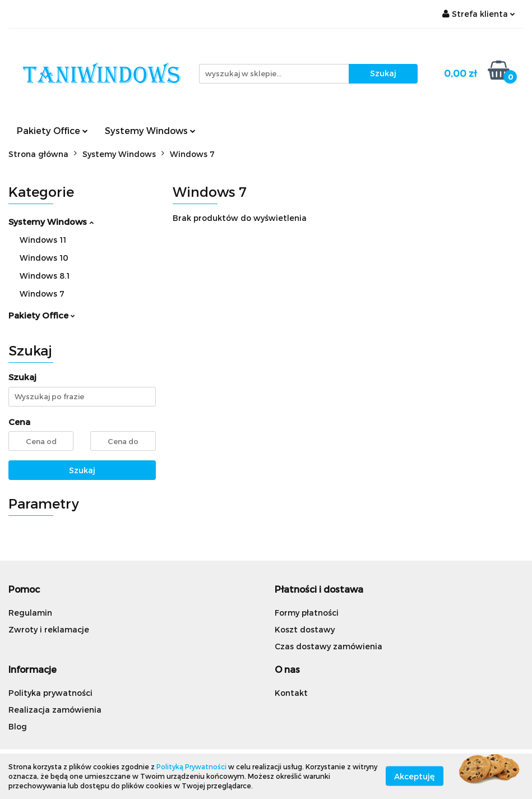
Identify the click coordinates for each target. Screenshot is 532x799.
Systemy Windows (150, 130)
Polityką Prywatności (191, 766)
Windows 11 (43, 240)
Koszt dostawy (305, 629)
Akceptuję (415, 776)
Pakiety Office (52, 130)
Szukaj (82, 470)
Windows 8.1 (45, 276)
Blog (18, 726)
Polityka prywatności (50, 693)
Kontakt (291, 693)
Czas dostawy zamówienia (329, 646)
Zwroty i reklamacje (49, 629)
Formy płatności (307, 613)
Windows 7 (42, 294)
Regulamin (30, 613)
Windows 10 (44, 258)
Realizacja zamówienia (55, 710)
